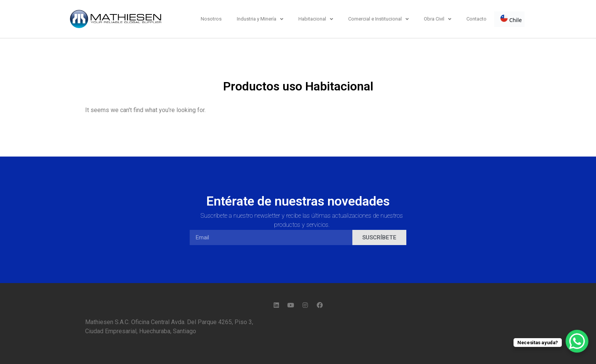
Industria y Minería (260, 19)
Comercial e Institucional (378, 19)
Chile (511, 19)
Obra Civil (437, 19)
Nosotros (211, 19)
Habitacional (316, 19)
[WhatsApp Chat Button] (577, 341)
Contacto (476, 19)
